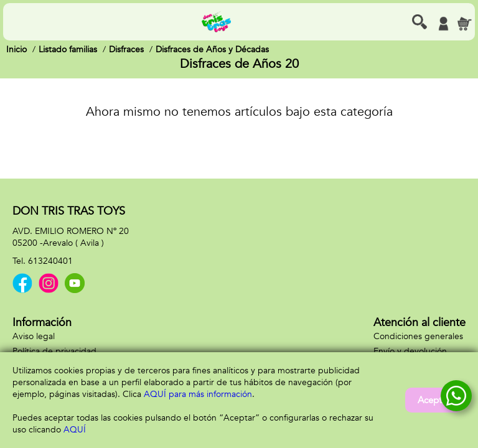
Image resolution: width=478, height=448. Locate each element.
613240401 (50, 261)
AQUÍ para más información (198, 394)
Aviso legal (34, 336)
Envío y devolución (410, 351)
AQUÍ (75, 430)
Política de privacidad (54, 351)
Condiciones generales (418, 336)
